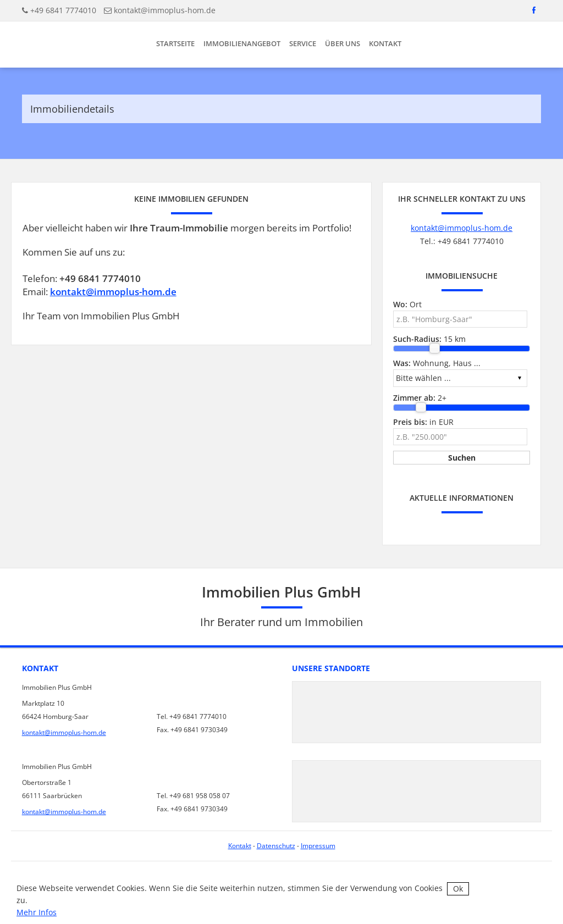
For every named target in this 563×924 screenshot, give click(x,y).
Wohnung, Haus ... (437, 363)
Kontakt (385, 43)
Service (303, 43)
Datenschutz (276, 846)
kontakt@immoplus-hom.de (165, 10)
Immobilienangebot (242, 43)
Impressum (318, 846)
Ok (458, 889)
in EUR (423, 422)
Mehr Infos (37, 912)
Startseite (175, 43)
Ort (407, 304)
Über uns (343, 43)
